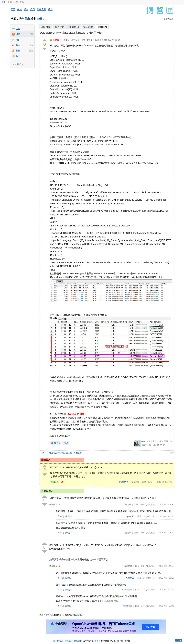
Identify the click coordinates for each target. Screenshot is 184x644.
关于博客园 (58, 641)
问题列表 (45, 27)
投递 (31, 45)
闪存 (18, 29)
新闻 (10, 2)
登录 (27, 19)
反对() (68, 516)
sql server (56, 443)
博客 (18, 40)
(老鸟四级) (151, 566)
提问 (31, 34)
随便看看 (41, 9)
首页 (4, 2)
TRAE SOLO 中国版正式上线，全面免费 (64, 453)
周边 (22, 2)
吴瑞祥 (128, 505)
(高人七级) (151, 505)
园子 (13, 9)
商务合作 (78, 641)
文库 (18, 56)
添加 (31, 50)
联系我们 (69, 641)
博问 (18, 34)
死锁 (66, 443)
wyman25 (146, 441)
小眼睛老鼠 (127, 566)
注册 (39, 19)
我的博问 (74, 27)
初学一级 (157, 441)
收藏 (18, 50)
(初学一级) (151, 516)
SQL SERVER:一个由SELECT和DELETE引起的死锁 (71, 33)
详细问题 (102, 27)
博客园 (97, 641)
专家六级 (135, 482)
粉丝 (26, 9)
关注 (20, 9)
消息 (50, 9)
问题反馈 (19, 64)
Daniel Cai (124, 482)
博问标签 (88, 27)
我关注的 (60, 27)
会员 (16, 2)
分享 (172, 453)
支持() (61, 516)
